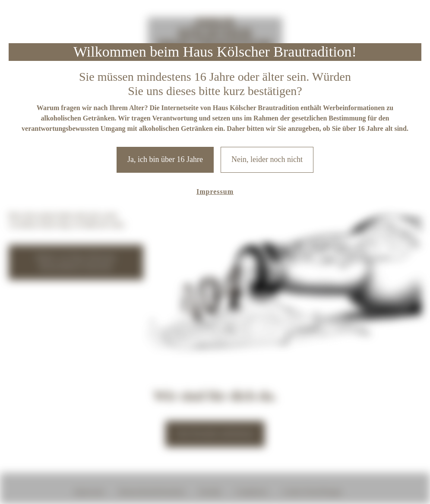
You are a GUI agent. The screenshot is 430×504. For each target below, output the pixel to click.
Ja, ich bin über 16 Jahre (165, 159)
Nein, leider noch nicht (267, 159)
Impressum (215, 192)
